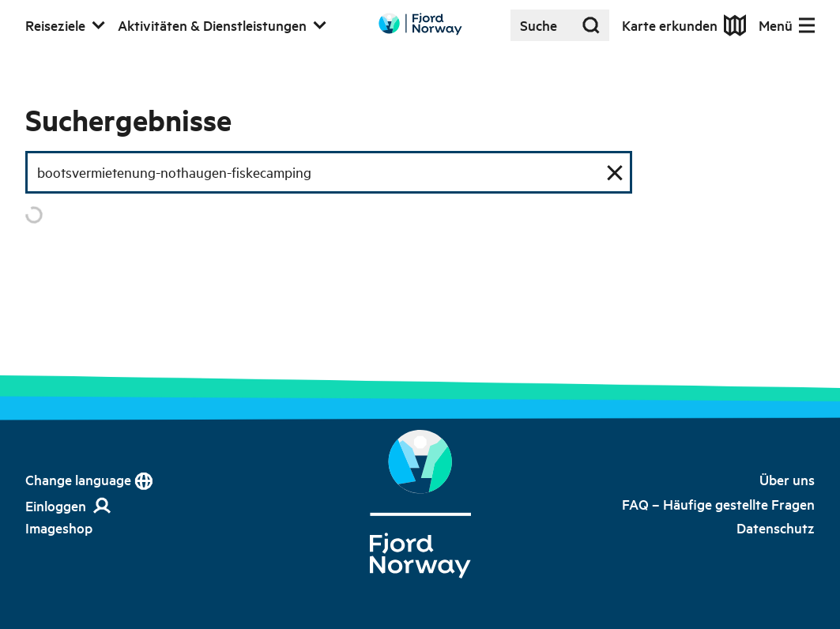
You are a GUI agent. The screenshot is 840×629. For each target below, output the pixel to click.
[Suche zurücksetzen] (615, 172)
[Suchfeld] (329, 172)
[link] (59, 528)
